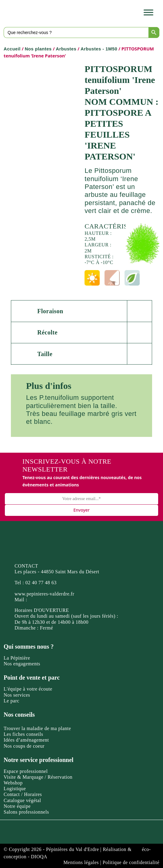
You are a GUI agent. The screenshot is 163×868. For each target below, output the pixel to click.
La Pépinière (17, 658)
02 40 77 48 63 (41, 583)
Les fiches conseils (23, 734)
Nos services (17, 695)
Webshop (13, 783)
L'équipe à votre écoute (28, 689)
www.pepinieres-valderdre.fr (44, 594)
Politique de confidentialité (131, 862)
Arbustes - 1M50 (99, 49)
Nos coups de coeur (24, 746)
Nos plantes (38, 49)
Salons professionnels (26, 812)
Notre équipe (17, 806)
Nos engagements (22, 664)
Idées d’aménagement (26, 740)
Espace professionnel (26, 771)
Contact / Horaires (23, 794)
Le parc (12, 701)
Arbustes (66, 49)
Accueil (12, 49)
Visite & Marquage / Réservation (38, 777)
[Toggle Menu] (148, 13)
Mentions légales (81, 862)
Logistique (15, 789)
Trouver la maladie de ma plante (37, 728)
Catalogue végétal (22, 800)
